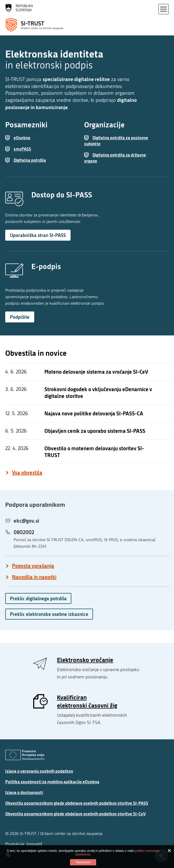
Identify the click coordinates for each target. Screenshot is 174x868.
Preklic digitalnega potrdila (38, 598)
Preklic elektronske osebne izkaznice (49, 614)
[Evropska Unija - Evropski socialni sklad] (25, 755)
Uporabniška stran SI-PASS (38, 235)
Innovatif (34, 844)
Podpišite (20, 317)
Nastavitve (83, 862)
